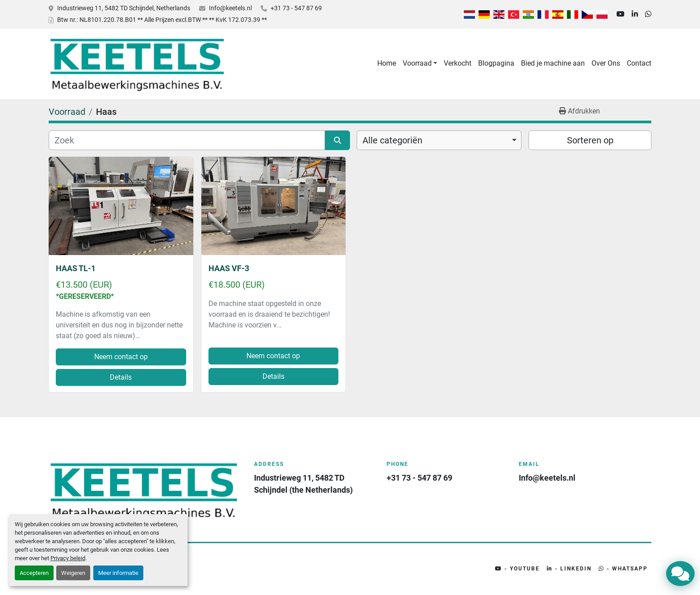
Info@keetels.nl (230, 8)
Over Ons (606, 63)
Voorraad (417, 63)
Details (121, 377)
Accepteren (34, 573)
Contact (639, 63)
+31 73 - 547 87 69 (296, 8)
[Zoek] (187, 140)
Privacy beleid (68, 558)
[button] (420, 63)
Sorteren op (590, 140)
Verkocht (458, 63)
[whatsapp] (648, 14)
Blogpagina (496, 63)
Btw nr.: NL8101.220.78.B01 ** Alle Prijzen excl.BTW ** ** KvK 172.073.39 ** (162, 20)
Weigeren (73, 573)
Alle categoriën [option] (392, 140)
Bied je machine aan (553, 63)
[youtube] (621, 14)
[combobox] (439, 140)
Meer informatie (118, 573)
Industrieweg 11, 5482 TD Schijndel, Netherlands (124, 8)
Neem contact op (121, 357)
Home (387, 63)
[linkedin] (635, 14)
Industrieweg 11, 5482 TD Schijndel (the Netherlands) (303, 484)
